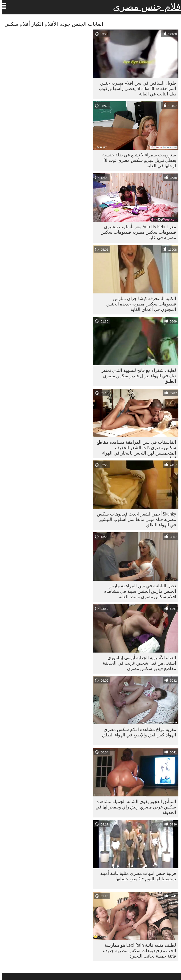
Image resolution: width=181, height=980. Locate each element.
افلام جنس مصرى (146, 7)
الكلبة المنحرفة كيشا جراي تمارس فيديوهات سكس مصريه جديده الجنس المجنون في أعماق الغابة (139, 304)
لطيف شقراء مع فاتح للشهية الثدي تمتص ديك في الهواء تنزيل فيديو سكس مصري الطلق (136, 376)
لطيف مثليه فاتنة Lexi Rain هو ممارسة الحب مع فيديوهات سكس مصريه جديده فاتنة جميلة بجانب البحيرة (137, 950)
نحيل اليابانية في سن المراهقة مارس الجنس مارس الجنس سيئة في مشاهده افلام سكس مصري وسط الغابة (138, 591)
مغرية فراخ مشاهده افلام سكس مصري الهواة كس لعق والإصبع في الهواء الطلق (137, 732)
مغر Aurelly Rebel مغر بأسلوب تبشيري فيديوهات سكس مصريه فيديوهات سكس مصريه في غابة (136, 232)
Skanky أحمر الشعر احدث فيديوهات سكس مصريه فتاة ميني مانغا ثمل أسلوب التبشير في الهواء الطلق (134, 519)
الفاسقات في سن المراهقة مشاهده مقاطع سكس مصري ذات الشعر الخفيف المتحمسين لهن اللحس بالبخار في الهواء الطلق (134, 449)
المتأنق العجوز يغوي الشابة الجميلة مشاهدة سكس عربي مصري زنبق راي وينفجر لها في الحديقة (134, 807)
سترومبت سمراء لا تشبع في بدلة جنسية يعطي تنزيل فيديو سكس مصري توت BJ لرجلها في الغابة (137, 160)
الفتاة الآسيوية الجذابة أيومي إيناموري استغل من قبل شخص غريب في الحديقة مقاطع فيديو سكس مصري (137, 663)
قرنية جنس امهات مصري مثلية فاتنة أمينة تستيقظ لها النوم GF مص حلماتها (136, 876)
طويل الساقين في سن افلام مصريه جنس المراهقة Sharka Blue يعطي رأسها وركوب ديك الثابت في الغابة (135, 88)
